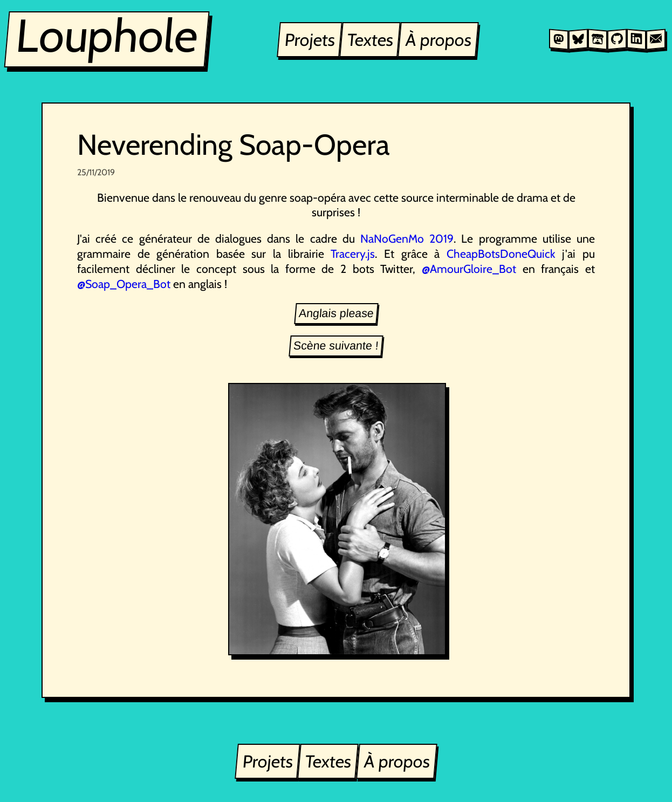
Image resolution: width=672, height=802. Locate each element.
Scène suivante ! (336, 346)
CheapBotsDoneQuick (501, 253)
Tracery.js (353, 253)
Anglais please (336, 313)
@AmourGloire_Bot (469, 269)
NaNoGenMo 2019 (407, 238)
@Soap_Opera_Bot (124, 284)
